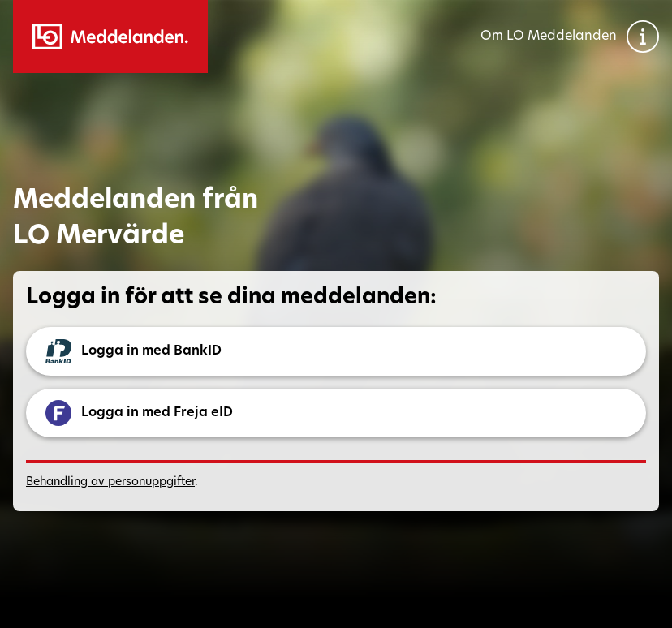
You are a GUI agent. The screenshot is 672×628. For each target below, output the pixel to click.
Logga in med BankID (134, 351)
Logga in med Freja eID (139, 413)
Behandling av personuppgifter (110, 482)
